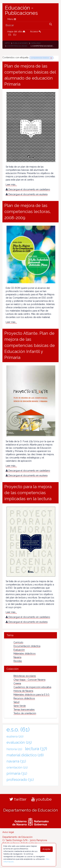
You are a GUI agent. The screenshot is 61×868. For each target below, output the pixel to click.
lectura (36, 749)
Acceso (36, 31)
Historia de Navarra (23, 691)
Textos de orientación (25, 713)
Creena (17, 683)
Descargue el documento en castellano (28, 189)
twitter (18, 799)
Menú (12, 19)
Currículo (18, 642)
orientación (17, 767)
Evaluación (19, 650)
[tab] (30, 635)
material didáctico (25, 755)
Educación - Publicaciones (21, 10)
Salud (16, 702)
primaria (17, 773)
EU (15, 35)
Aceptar (47, 849)
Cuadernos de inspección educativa (32, 687)
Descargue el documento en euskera (27, 194)
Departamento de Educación (31, 810)
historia (14, 749)
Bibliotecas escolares (25, 676)
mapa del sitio (16, 31)
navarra (16, 761)
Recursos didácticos (24, 698)
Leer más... (11, 185)
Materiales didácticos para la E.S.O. (32, 695)
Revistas (18, 661)
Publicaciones (20, 43)
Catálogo (36, 43)
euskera (15, 736)
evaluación (19, 742)
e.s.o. (18, 729)
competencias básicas (18, 46)
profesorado (20, 780)
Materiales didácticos (25, 654)
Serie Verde (20, 706)
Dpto (7, 43)
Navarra (17, 657)
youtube (41, 799)
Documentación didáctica (27, 646)
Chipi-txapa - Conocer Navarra (29, 680)
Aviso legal (8, 832)
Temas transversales (24, 710)
